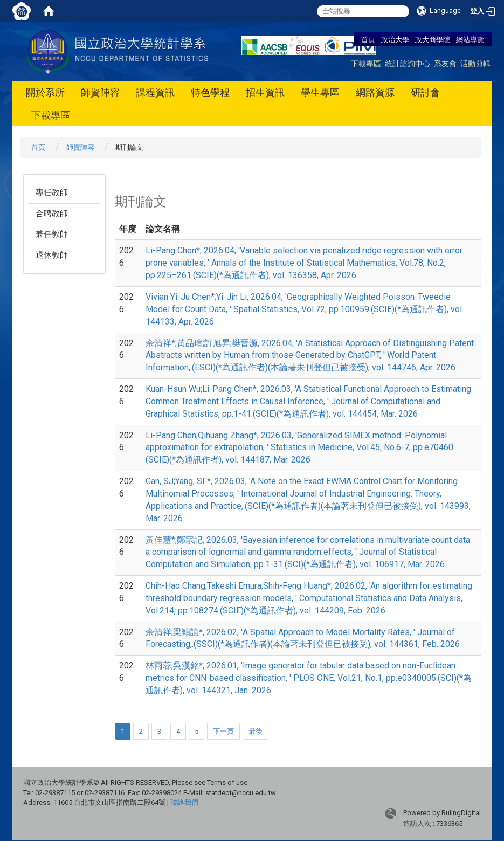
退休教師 (52, 255)
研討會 (425, 92)
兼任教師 (52, 234)
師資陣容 (100, 92)
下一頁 (223, 731)
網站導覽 (470, 39)
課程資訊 (155, 92)
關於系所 (45, 92)
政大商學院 (433, 39)
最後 (256, 731)
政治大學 (395, 39)
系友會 (445, 63)
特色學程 (210, 92)
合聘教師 (52, 213)
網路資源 (375, 92)
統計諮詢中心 (408, 63)
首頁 (368, 39)
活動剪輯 (475, 63)
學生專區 (320, 92)
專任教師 (52, 192)
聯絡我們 (184, 802)
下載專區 (366, 63)
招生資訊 (265, 92)
